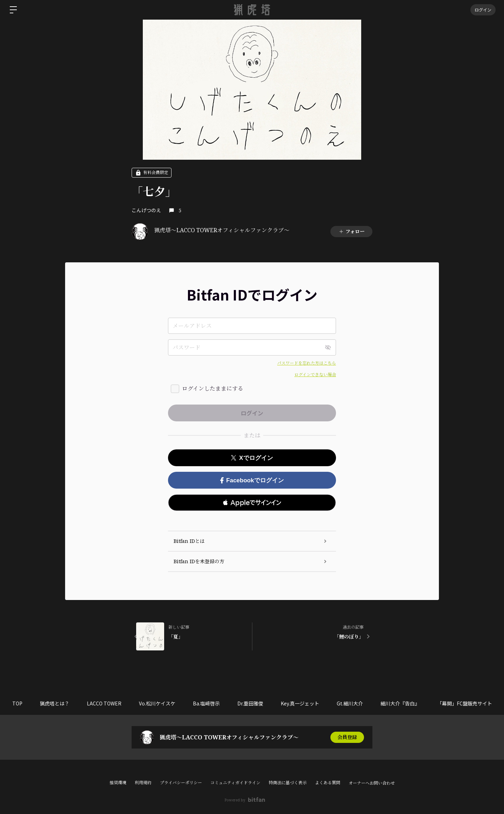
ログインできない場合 (315, 375)
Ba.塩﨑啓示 (206, 703)
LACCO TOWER (104, 703)
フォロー (352, 231)
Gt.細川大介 (350, 703)
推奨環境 (118, 783)
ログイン (483, 10)
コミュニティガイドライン (235, 783)
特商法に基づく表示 (288, 783)
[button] (252, 503)
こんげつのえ (146, 210)
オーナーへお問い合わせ (372, 783)
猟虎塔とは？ (55, 703)
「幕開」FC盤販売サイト (465, 703)
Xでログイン (252, 458)
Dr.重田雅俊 (250, 703)
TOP (17, 703)
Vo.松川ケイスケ (157, 703)
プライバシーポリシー (181, 783)
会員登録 (347, 737)
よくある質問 (328, 783)
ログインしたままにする (213, 388)
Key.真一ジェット (300, 703)
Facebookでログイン (252, 480)
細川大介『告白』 (400, 703)
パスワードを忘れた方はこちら (307, 363)
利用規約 (143, 783)
